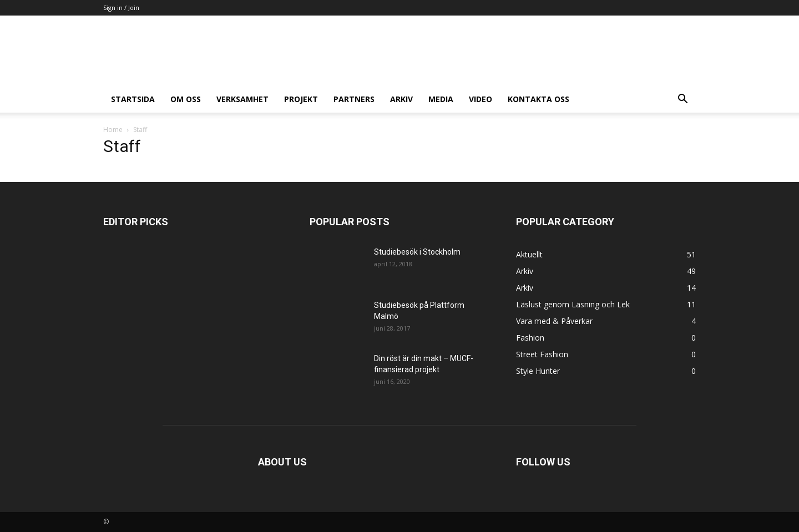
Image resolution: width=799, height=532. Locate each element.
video (481, 99)
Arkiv (401, 99)
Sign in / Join (121, 7)
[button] (682, 100)
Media (441, 99)
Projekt (301, 99)
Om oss (186, 99)
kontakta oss (538, 99)
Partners (354, 99)
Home (113, 130)
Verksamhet (242, 99)
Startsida (133, 99)
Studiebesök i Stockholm (417, 252)
